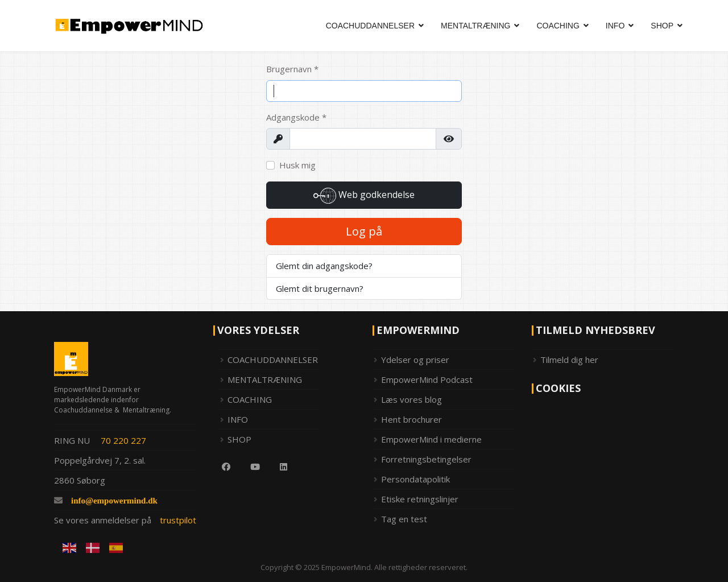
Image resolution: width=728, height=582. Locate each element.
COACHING (558, 26)
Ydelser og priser (415, 360)
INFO (615, 26)
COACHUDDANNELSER (370, 26)
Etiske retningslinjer (420, 499)
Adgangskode (296, 117)
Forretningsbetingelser (426, 459)
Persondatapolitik (415, 479)
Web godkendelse (364, 196)
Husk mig (297, 165)
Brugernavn (292, 69)
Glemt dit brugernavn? (320, 288)
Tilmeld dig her (569, 360)
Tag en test (404, 519)
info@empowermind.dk (114, 500)
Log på (364, 231)
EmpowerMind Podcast (427, 379)
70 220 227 (123, 440)
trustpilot (178, 520)
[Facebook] (222, 467)
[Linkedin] (279, 467)
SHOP (662, 26)
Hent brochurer (411, 419)
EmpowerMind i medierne (431, 439)
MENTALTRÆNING (475, 26)
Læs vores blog (411, 399)
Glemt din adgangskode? (324, 266)
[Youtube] (251, 467)
